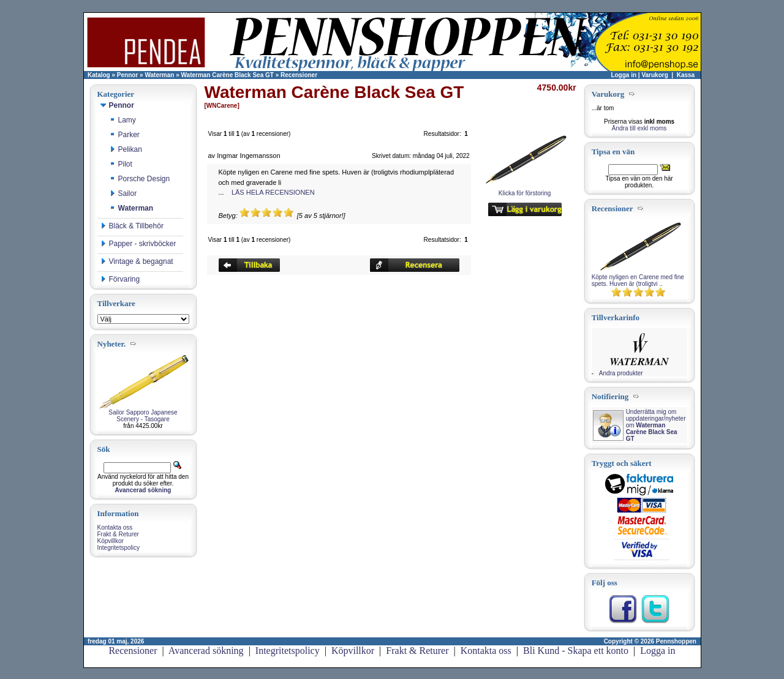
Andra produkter (621, 373)
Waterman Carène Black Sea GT (228, 75)
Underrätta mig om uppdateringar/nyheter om (656, 425)
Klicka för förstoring (525, 190)
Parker (125, 135)
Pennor (127, 75)
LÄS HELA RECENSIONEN (273, 192)
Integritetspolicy (119, 548)
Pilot (121, 164)
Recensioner (299, 75)
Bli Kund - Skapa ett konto (576, 651)
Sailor (123, 193)
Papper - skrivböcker (138, 244)
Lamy (123, 120)
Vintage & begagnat (137, 261)
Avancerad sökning (206, 651)
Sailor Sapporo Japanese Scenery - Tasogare (143, 416)
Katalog (99, 75)
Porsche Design (140, 179)
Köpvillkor (111, 541)
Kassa (686, 75)
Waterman (159, 75)
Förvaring (120, 279)
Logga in (624, 75)
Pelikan (126, 149)
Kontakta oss (115, 527)
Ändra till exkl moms (639, 128)
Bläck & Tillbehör (132, 226)
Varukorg (654, 75)
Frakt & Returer (118, 534)
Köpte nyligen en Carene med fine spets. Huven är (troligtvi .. (638, 280)
